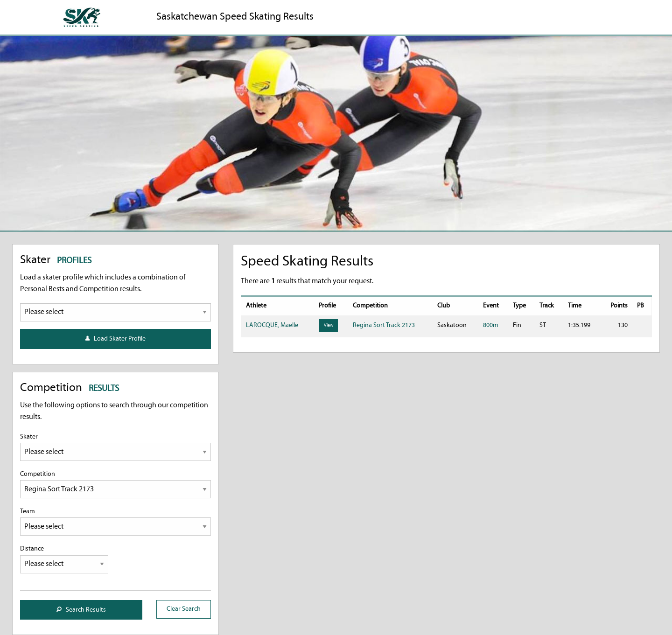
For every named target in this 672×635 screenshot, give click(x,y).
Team (115, 522)
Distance (64, 559)
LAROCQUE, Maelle (272, 325)
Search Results (81, 610)
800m (491, 325)
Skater (115, 447)
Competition (115, 485)
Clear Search (184, 609)
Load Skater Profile (115, 339)
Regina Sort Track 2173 (384, 325)
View (329, 325)
